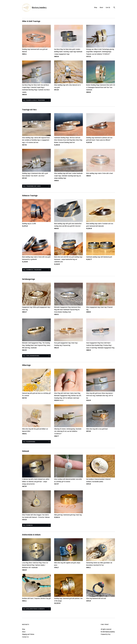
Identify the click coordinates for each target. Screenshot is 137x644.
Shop (96, 7)
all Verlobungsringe (31, 356)
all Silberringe (29, 442)
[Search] (114, 8)
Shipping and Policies (28, 634)
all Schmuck (28, 525)
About (101, 7)
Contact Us (25, 637)
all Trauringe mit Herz (32, 186)
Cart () (108, 7)
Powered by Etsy (106, 634)
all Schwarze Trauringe (32, 270)
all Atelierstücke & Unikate (34, 609)
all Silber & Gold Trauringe (34, 100)
